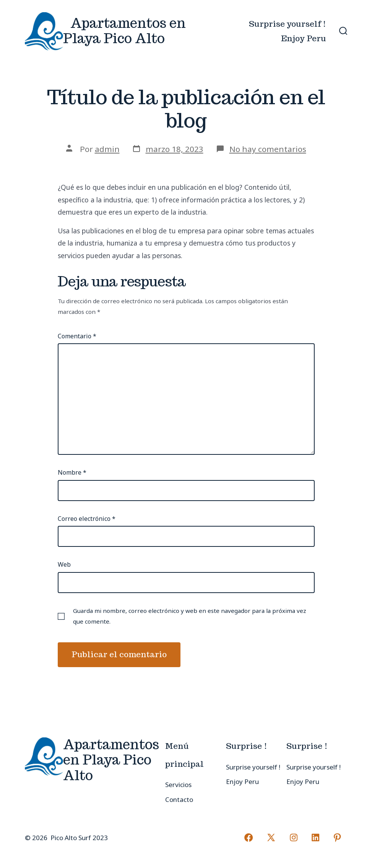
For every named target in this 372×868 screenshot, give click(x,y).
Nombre (72, 472)
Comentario (77, 336)
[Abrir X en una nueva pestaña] (271, 837)
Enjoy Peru (304, 38)
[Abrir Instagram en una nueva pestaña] (294, 837)
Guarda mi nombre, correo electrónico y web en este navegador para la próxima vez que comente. (190, 616)
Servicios (178, 785)
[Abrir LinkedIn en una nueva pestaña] (315, 837)
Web (64, 564)
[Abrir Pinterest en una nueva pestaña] (337, 837)
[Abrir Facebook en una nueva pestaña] (249, 837)
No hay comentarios (268, 149)
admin (107, 149)
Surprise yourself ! (288, 24)
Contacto (179, 799)
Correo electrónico (87, 519)
